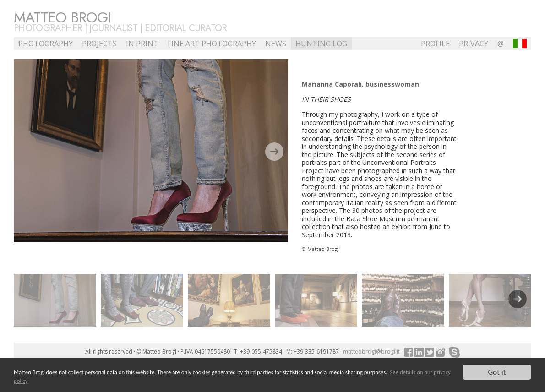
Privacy (474, 44)
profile (435, 44)
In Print (142, 44)
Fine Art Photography (212, 44)
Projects (99, 44)
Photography (46, 44)
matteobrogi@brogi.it (371, 351)
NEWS (276, 44)
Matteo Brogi (62, 17)
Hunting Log (321, 44)
